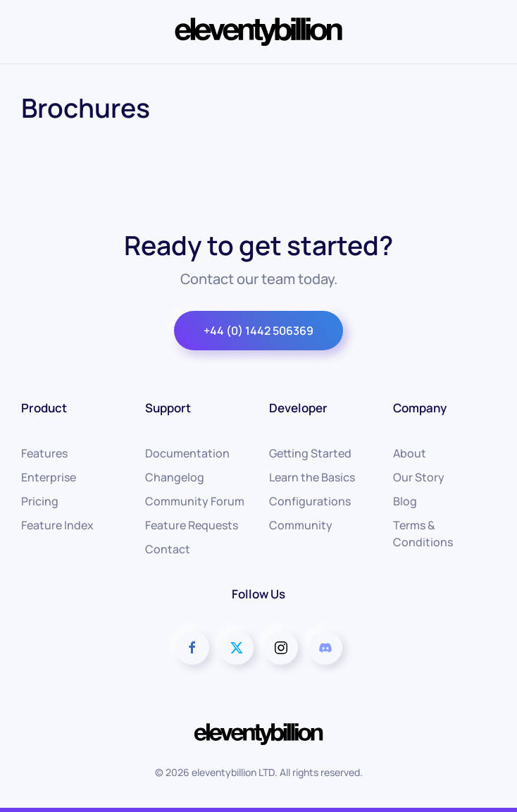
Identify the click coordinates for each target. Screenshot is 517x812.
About (410, 453)
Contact (168, 549)
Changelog (175, 477)
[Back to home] (258, 32)
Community (301, 525)
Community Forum (195, 501)
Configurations (310, 501)
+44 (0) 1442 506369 (258, 331)
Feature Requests (192, 525)
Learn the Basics (312, 477)
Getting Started (310, 453)
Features (44, 453)
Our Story (419, 477)
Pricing (40, 501)
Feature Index (57, 525)
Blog (405, 501)
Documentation (187, 453)
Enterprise (49, 477)
